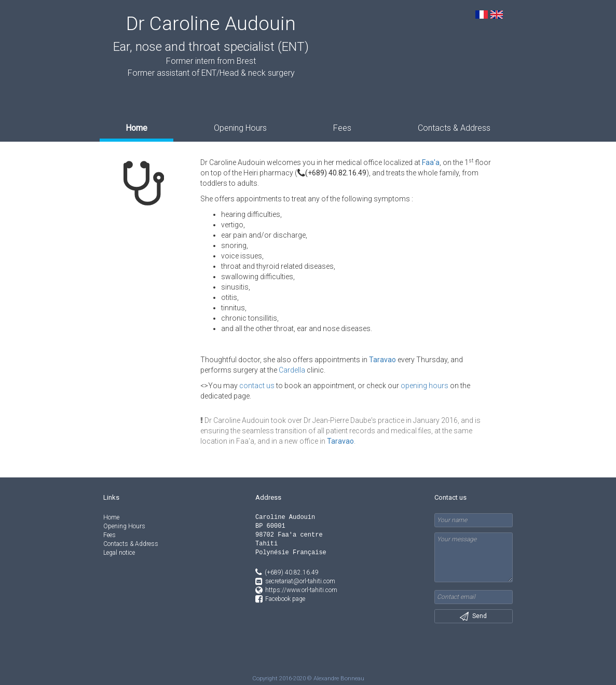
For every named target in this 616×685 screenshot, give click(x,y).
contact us (257, 386)
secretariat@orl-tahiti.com (300, 581)
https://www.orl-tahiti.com (301, 590)
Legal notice (119, 553)
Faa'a (431, 162)
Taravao (382, 360)
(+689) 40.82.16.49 (332, 173)
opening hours (425, 386)
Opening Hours (240, 128)
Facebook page (285, 599)
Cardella (292, 370)
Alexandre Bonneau (339, 678)
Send (473, 616)
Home (136, 128)
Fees (342, 128)
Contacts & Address (454, 128)
